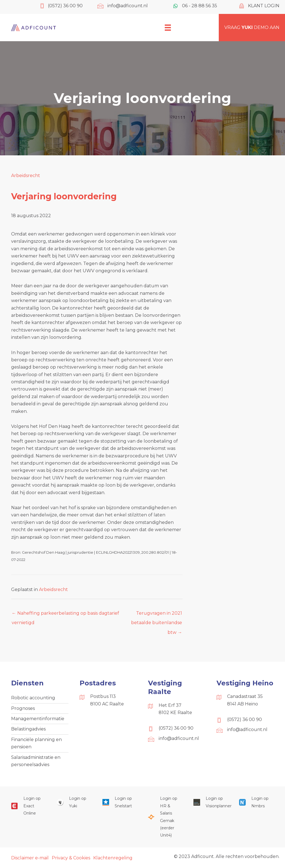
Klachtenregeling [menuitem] (113, 858)
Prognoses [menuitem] (23, 708)
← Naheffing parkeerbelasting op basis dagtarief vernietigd (65, 615)
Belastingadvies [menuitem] (28, 729)
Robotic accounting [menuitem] (33, 698)
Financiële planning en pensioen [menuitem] (36, 743)
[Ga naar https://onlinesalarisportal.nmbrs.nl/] (256, 802)
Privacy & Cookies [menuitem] (71, 858)
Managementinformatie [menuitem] (38, 719)
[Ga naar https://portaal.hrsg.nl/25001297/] (165, 817)
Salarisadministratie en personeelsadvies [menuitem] (36, 761)
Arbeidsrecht (26, 176)
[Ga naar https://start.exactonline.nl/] (28, 806)
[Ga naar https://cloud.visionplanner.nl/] (211, 802)
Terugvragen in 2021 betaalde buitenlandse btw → (157, 615)
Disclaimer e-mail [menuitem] (30, 858)
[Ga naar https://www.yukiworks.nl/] (74, 802)
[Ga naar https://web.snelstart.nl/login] (120, 802)
